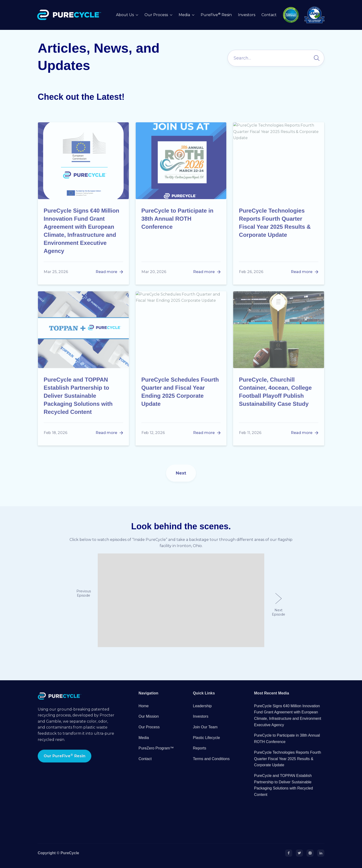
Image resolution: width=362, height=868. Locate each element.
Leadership (202, 711)
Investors (247, 15)
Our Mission (149, 722)
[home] (70, 15)
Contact (269, 15)
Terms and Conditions (211, 764)
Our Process (149, 733)
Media (144, 743)
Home (144, 711)
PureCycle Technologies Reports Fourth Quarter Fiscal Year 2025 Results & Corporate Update (288, 764)
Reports (200, 754)
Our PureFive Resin (65, 761)
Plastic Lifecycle (206, 743)
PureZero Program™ (156, 754)
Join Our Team (205, 733)
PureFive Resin (216, 15)
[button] (127, 15)
